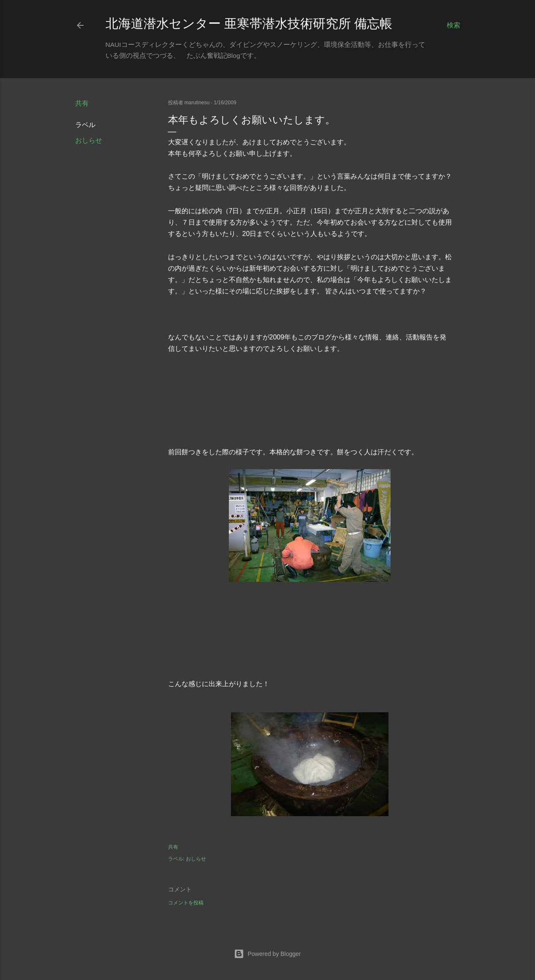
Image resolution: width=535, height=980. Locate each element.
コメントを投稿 (186, 903)
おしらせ (89, 140)
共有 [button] (82, 103)
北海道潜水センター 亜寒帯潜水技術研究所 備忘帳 (249, 23)
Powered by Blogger (267, 954)
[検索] (454, 25)
